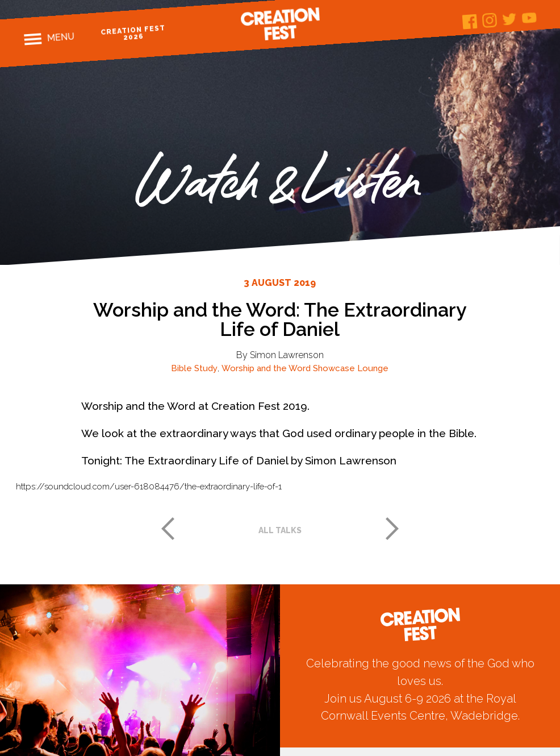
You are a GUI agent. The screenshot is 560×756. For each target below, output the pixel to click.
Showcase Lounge (351, 368)
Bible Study (194, 368)
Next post (392, 529)
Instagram (490, 20)
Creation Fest (280, 24)
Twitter (510, 19)
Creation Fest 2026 (133, 33)
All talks (280, 530)
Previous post (168, 529)
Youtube (530, 18)
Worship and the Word (266, 368)
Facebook (470, 22)
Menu (60, 37)
